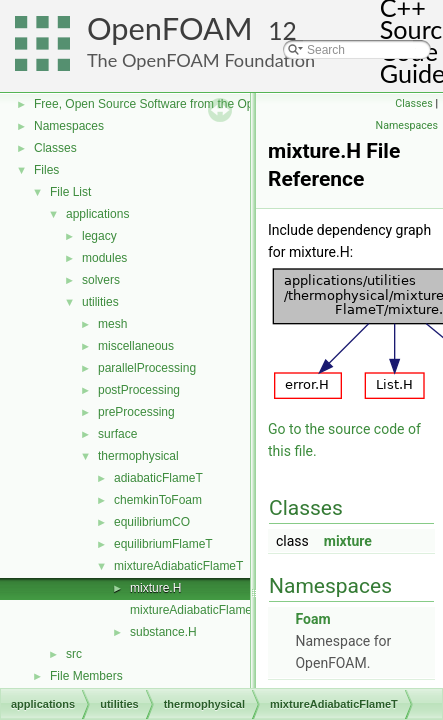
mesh (112, 324)
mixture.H (155, 588)
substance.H (163, 632)
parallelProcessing (147, 368)
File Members (86, 676)
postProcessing (139, 390)
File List (70, 192)
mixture (348, 541)
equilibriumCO (152, 522)
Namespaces (69, 126)
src (74, 654)
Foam (312, 619)
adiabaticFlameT (158, 478)
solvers (101, 280)
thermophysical (138, 456)
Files (46, 170)
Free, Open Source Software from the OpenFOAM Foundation (199, 104)
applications (97, 214)
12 (282, 30)
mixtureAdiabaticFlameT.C (200, 610)
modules (104, 258)
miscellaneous (136, 346)
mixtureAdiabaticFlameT (178, 566)
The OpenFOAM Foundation (201, 60)
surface (117, 434)
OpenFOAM (170, 28)
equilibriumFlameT (163, 544)
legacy (99, 236)
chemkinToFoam (158, 500)
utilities (100, 302)
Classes (55, 148)
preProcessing (136, 412)
